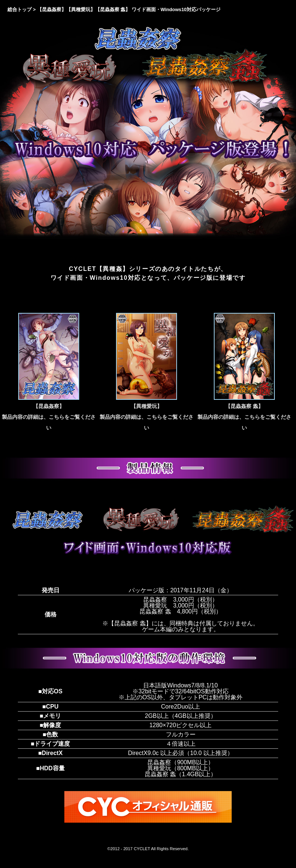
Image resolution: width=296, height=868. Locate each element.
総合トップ (20, 9)
